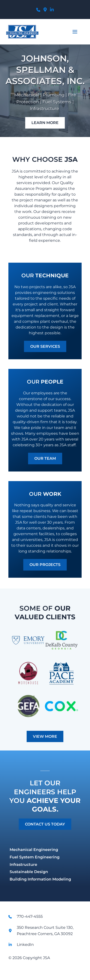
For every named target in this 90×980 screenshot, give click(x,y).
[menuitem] (45, 850)
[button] (75, 32)
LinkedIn (25, 945)
